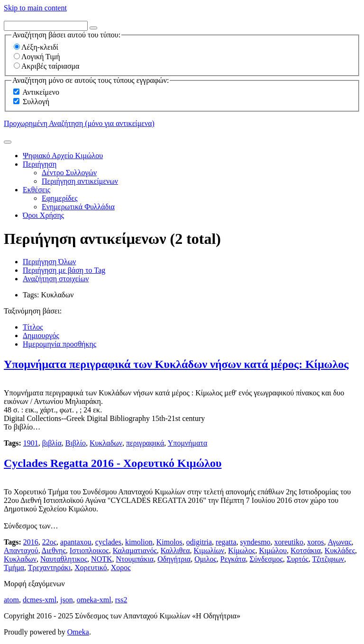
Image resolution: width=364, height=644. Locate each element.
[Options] (93, 28)
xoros (316, 542)
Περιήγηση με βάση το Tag (64, 270)
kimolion (139, 542)
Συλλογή (36, 102)
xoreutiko (289, 542)
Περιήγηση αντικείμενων (80, 181)
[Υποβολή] (8, 142)
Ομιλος (205, 559)
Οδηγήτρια (174, 559)
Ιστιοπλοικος (89, 550)
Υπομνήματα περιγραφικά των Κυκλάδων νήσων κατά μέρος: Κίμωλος (176, 364)
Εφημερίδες (60, 198)
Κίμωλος (241, 550)
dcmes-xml (40, 600)
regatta (226, 542)
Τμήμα (14, 568)
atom (11, 600)
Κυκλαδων (106, 443)
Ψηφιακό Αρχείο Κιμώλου (63, 156)
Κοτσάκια (306, 550)
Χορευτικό (91, 568)
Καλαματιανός (135, 550)
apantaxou (76, 542)
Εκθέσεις (36, 190)
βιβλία (52, 443)
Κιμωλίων (209, 550)
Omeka (78, 632)
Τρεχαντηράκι (49, 568)
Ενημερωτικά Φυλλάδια (78, 207)
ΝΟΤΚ (101, 559)
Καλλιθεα (175, 550)
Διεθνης (54, 550)
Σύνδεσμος (266, 559)
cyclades (108, 542)
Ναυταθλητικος (64, 559)
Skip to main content (35, 8)
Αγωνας (339, 542)
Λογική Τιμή (37, 57)
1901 (31, 443)
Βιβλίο (76, 443)
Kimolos (169, 542)
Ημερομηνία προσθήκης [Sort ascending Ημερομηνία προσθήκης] (59, 344)
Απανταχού (21, 550)
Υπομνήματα (188, 443)
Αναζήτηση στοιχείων (56, 279)
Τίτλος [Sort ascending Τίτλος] (33, 327)
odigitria (199, 542)
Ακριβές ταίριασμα (46, 66)
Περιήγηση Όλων (49, 262)
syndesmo (255, 542)
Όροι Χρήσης (43, 215)
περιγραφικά (145, 443)
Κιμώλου (273, 550)
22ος (49, 542)
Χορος (121, 568)
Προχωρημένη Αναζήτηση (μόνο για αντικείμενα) (79, 123)
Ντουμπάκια (135, 559)
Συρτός (298, 559)
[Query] (46, 26)
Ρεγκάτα (233, 559)
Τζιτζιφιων (328, 559)
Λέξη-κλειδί (36, 47)
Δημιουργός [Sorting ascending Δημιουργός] (41, 335)
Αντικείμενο (41, 92)
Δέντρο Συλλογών (69, 173)
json (67, 600)
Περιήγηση (40, 164)
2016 (31, 542)
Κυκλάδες (340, 550)
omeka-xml (94, 600)
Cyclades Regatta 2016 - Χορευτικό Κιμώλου (113, 463)
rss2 (121, 600)
